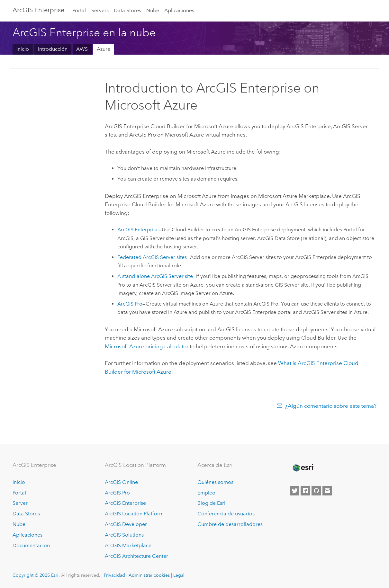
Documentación (31, 545)
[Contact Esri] (327, 491)
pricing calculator (147, 346)
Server (20, 503)
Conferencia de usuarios (226, 514)
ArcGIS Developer (126, 524)
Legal (179, 575)
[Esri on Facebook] (305, 491)
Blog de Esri (211, 503)
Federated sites (152, 257)
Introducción (53, 49)
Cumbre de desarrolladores (230, 524)
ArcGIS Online (121, 482)
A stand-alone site (155, 276)
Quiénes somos (215, 482)
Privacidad (114, 575)
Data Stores (127, 10)
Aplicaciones (179, 10)
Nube (153, 10)
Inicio (23, 49)
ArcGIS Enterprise (38, 10)
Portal (79, 10)
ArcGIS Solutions (124, 535)
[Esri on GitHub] (316, 491)
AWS (82, 49)
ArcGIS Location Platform (134, 514)
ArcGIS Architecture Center (136, 556)
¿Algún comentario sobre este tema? (331, 406)
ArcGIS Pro (117, 493)
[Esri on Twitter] (294, 491)
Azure (104, 49)
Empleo (206, 493)
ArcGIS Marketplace (128, 545)
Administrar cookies (149, 575)
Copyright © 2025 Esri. (36, 575)
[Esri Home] (303, 468)
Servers (100, 10)
